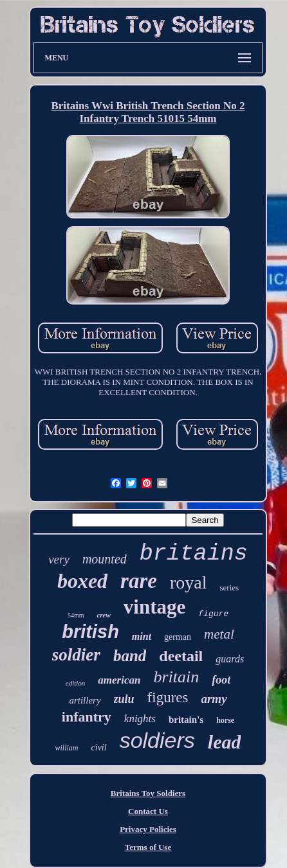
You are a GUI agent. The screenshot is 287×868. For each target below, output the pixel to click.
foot (221, 680)
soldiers (157, 740)
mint (142, 636)
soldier (76, 655)
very (59, 559)
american (119, 680)
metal (219, 634)
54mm (76, 615)
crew (103, 615)
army (214, 699)
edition (76, 683)
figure (213, 614)
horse (225, 720)
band (130, 656)
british (90, 632)
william (67, 748)
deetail (181, 656)
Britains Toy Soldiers (148, 793)
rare (139, 581)
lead (225, 742)
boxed (82, 581)
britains (194, 554)
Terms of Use (148, 847)
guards (230, 659)
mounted (105, 559)
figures (168, 697)
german (178, 637)
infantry (87, 717)
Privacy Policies (148, 829)
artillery (85, 700)
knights (140, 719)
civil (99, 748)
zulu (124, 699)
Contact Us (148, 811)
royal (189, 582)
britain (176, 677)
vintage (154, 607)
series (229, 588)
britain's (186, 720)
